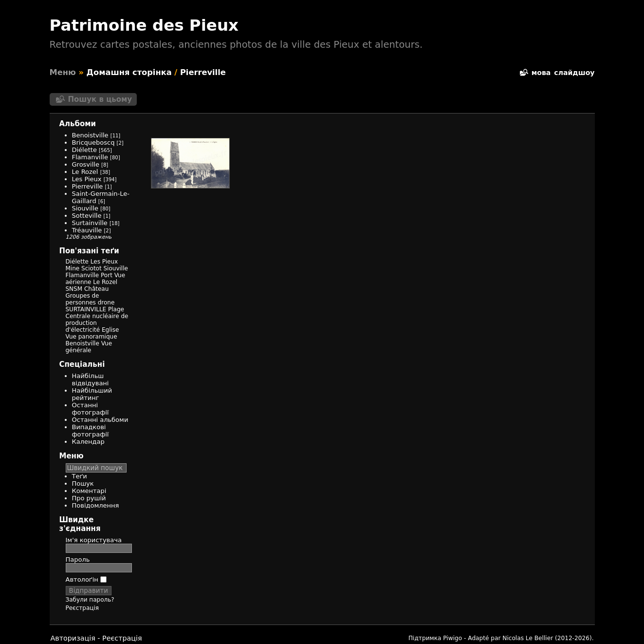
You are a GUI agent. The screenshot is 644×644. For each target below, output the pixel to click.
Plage (116, 309)
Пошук (83, 483)
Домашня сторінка (129, 72)
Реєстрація (82, 608)
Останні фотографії (91, 409)
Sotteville (87, 216)
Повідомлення (96, 505)
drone (106, 303)
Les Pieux (87, 179)
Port (107, 275)
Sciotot (92, 268)
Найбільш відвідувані (91, 379)
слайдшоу (574, 73)
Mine (73, 268)
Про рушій (89, 498)
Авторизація (73, 638)
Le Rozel (85, 172)
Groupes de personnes (83, 299)
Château (96, 289)
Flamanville (90, 157)
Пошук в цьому (100, 99)
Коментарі (89, 491)
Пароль (78, 559)
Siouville (85, 208)
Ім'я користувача (94, 540)
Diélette (84, 150)
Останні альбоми (100, 420)
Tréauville (87, 230)
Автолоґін (86, 579)
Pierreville (203, 72)
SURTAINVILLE (86, 309)
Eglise (110, 330)
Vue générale (89, 347)
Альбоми (78, 124)
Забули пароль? (90, 600)
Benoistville (90, 135)
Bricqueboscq (93, 142)
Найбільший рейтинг (92, 394)
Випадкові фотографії (91, 431)
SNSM (74, 289)
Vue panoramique (92, 337)
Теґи (80, 476)
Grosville (86, 164)
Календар (88, 442)
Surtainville (90, 223)
